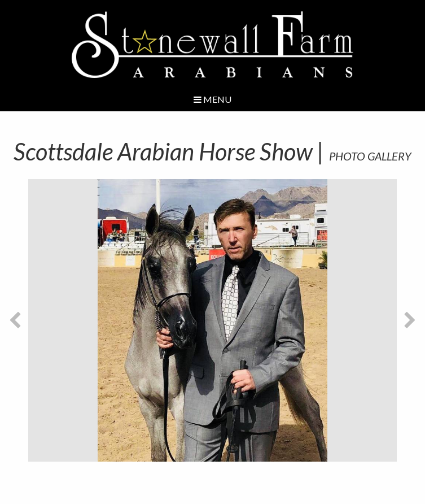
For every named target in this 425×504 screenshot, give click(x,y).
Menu (213, 99)
